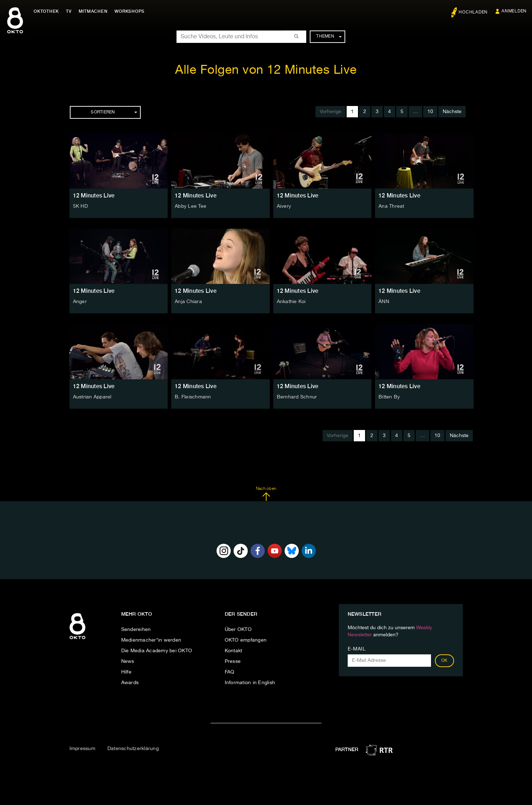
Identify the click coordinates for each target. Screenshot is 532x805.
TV (69, 11)
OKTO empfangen (246, 640)
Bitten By (389, 397)
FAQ (230, 672)
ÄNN (384, 302)
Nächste (452, 112)
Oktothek (46, 11)
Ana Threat (391, 206)
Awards (130, 683)
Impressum (82, 749)
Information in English (250, 683)
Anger (80, 302)
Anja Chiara (188, 302)
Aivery (284, 206)
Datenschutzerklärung (133, 749)
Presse (233, 661)
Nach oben (266, 494)
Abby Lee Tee (191, 206)
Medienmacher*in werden (151, 640)
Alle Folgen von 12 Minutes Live (266, 70)
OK (444, 661)
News (128, 661)
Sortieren (114, 112)
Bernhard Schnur (297, 397)
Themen (329, 37)
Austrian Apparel (92, 397)
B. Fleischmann (193, 397)
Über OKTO (238, 630)
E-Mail (357, 649)
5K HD (80, 206)
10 (430, 112)
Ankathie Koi (291, 302)
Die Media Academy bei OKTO (157, 651)
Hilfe (126, 672)
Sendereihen (136, 630)
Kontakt (234, 651)
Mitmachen (93, 11)
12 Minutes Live (94, 195)
